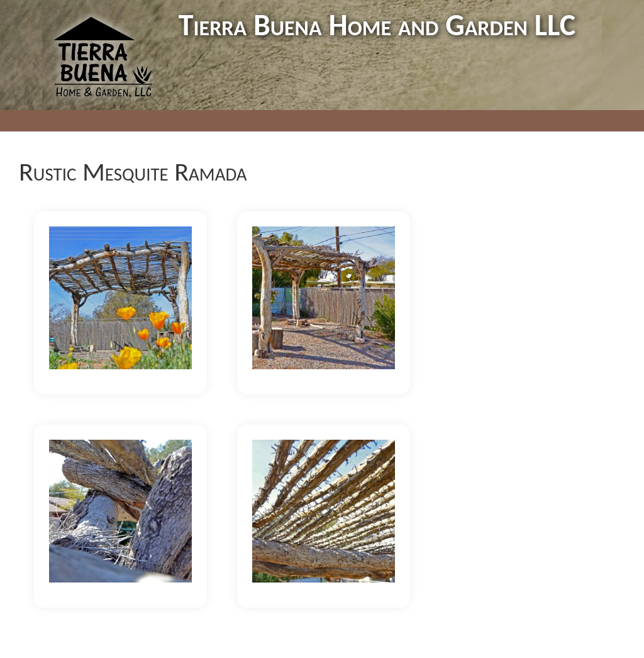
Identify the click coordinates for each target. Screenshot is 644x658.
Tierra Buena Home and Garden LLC (377, 25)
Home (159, 120)
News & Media (391, 120)
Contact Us (474, 120)
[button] (120, 297)
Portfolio (216, 120)
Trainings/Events (297, 120)
